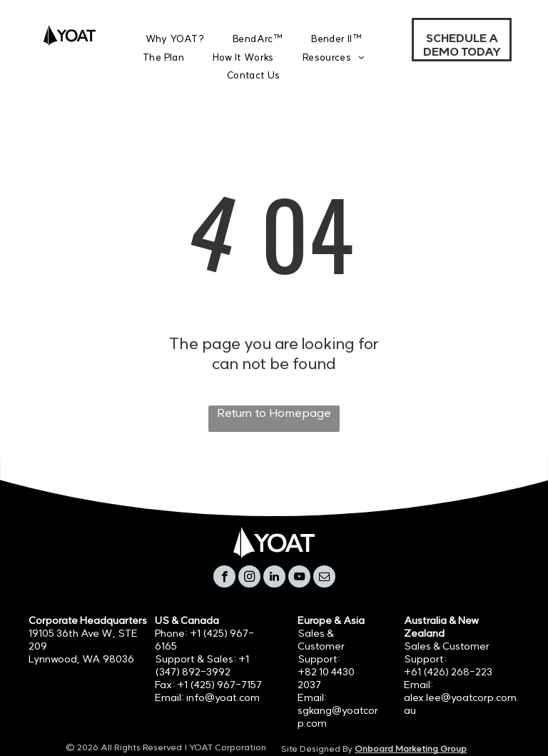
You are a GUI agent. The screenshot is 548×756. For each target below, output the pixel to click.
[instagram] (249, 578)
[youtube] (299, 578)
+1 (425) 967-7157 (219, 685)
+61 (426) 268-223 (448, 672)
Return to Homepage (274, 413)
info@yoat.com (223, 697)
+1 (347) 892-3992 (202, 665)
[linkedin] (274, 578)
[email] (324, 578)
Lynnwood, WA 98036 (81, 659)
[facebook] (224, 578)
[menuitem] (175, 39)
